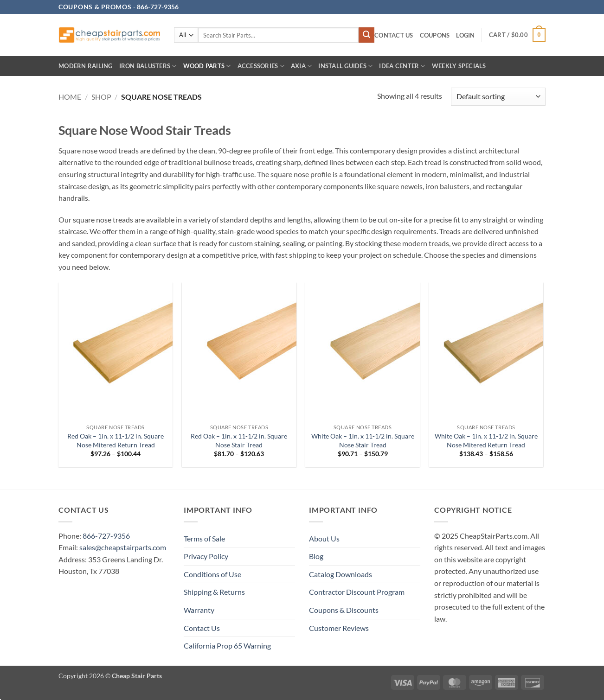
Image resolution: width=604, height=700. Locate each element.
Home (70, 97)
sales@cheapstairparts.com (123, 547)
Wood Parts (207, 66)
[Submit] (366, 35)
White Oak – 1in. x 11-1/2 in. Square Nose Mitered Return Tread (486, 440)
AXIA (301, 66)
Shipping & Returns (214, 592)
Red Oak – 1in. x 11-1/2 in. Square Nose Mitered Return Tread (116, 440)
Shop (101, 97)
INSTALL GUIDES (345, 66)
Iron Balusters (148, 66)
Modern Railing (86, 66)
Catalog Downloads (341, 574)
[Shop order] (498, 97)
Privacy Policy (206, 556)
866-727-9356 (106, 536)
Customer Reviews (339, 628)
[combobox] (278, 35)
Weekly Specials (459, 66)
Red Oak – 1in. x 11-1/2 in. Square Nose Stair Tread (239, 440)
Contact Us (394, 35)
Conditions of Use (212, 574)
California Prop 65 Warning (227, 646)
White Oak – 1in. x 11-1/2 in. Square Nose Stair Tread (363, 440)
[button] (465, 35)
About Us (324, 538)
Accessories (261, 66)
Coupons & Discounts (344, 610)
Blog (316, 556)
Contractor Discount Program (357, 592)
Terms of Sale (204, 538)
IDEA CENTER (402, 66)
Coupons (435, 35)
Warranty (199, 610)
